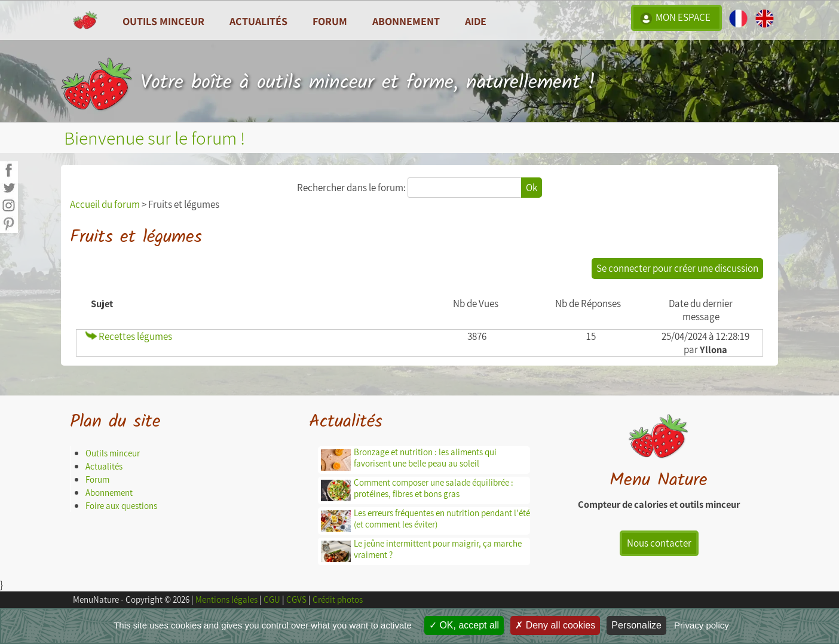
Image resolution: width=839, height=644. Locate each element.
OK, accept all (464, 625)
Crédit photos (338, 599)
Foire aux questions (121, 506)
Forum (330, 21)
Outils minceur (113, 453)
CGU (272, 599)
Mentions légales (226, 599)
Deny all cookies (555, 625)
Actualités (104, 466)
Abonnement (406, 21)
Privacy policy (702, 625)
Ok (532, 188)
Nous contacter (659, 543)
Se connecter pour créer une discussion (677, 268)
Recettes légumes (129, 336)
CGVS (296, 599)
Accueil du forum (105, 204)
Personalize (636, 625)
